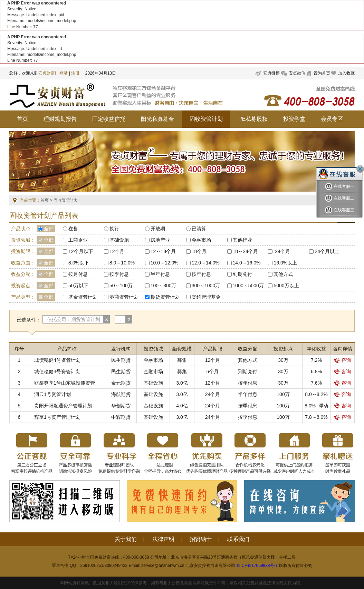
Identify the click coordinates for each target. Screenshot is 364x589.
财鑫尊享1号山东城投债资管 (65, 383)
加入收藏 (346, 73)
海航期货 (121, 394)
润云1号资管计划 (52, 394)
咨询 (343, 360)
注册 (75, 73)
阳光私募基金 (157, 119)
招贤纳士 (201, 539)
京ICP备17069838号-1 (257, 566)
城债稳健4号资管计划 (57, 360)
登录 (64, 73)
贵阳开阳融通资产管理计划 (63, 406)
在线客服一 (340, 187)
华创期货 (121, 406)
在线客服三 (340, 210)
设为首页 (322, 73)
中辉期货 (121, 417)
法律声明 (163, 539)
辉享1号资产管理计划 (57, 417)
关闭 (360, 169)
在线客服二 (340, 198)
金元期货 (121, 383)
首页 (22, 119)
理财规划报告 (60, 119)
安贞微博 (271, 73)
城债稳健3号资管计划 (57, 371)
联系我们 (238, 539)
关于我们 (126, 539)
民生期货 (121, 360)
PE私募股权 (253, 119)
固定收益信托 (109, 119)
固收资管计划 (206, 119)
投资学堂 (294, 119)
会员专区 (332, 119)
